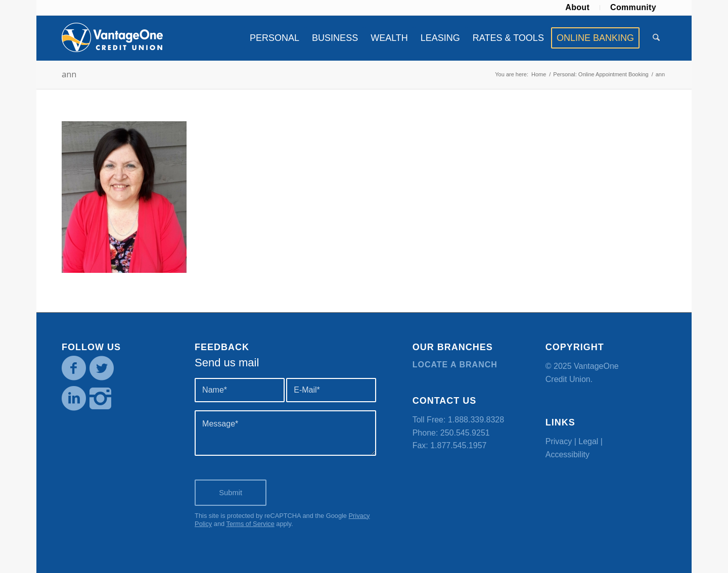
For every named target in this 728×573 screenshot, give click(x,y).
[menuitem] (578, 8)
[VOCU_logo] (112, 38)
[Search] (656, 38)
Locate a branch (455, 365)
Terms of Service (250, 524)
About (577, 7)
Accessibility (567, 455)
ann (69, 74)
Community (633, 7)
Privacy (559, 441)
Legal (588, 441)
